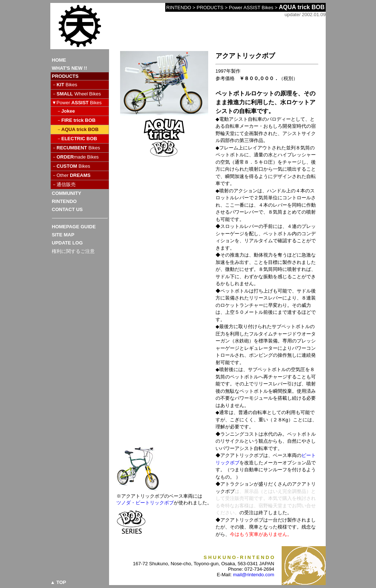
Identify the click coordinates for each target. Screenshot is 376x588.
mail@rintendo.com (254, 575)
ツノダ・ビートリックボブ (145, 503)
